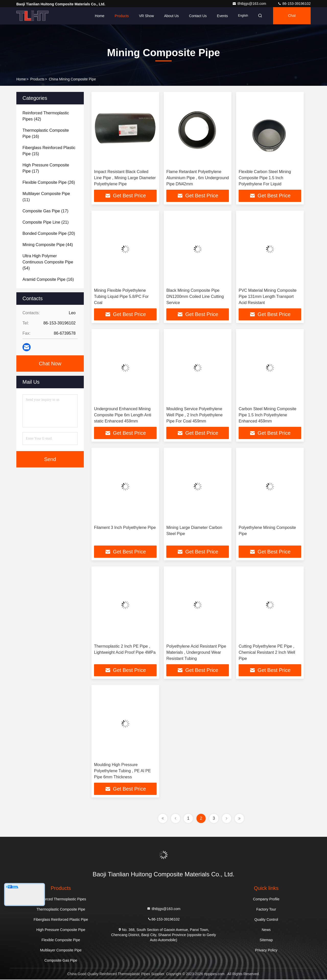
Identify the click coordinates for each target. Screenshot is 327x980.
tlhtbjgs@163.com (250, 4)
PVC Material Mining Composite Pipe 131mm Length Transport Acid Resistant (268, 297)
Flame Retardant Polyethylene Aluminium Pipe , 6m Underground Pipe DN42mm (198, 178)
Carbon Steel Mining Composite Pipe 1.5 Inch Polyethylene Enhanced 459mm (267, 415)
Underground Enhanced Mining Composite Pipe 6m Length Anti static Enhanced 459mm (123, 415)
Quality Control (266, 920)
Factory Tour (266, 910)
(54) (48, 262)
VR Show (145, 16)
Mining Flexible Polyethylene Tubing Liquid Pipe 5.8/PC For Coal (121, 297)
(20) (49, 233)
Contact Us (196, 16)
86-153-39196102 (294, 4)
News (266, 930)
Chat (291, 16)
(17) (46, 168)
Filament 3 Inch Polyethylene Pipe (125, 528)
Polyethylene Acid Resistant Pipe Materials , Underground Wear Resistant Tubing (196, 653)
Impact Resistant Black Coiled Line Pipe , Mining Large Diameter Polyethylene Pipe (125, 178)
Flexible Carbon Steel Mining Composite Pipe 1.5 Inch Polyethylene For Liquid (265, 178)
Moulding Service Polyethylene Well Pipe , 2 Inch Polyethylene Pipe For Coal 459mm (194, 415)
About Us (170, 16)
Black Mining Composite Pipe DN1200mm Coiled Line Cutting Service (195, 297)
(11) (46, 197)
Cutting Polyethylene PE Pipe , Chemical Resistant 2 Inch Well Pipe (267, 653)
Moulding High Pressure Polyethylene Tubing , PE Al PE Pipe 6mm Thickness (122, 771)
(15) (49, 151)
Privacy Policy (266, 951)
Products (120, 16)
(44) (48, 245)
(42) (46, 116)
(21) (46, 222)
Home (98, 16)
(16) (46, 133)
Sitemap (266, 940)
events (221, 16)
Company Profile (266, 900)
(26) (49, 182)
